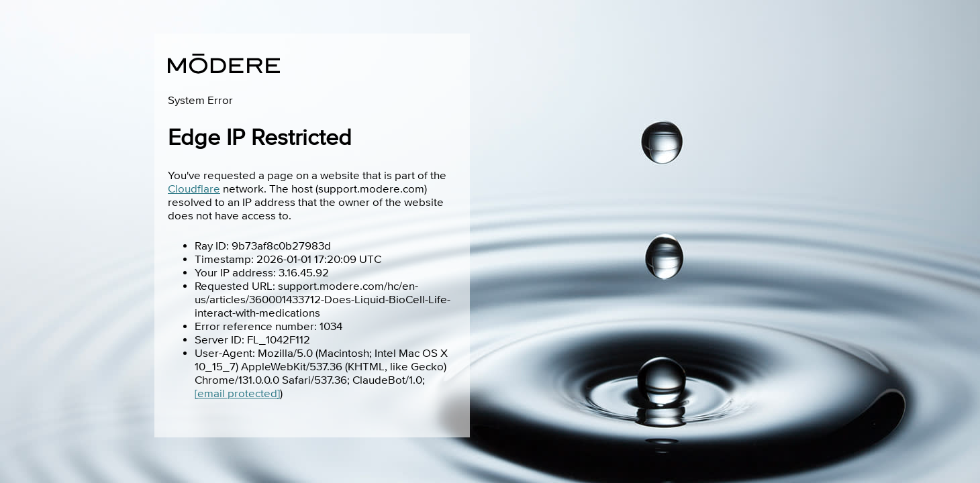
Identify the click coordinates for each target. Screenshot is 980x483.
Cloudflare (194, 189)
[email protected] (237, 394)
